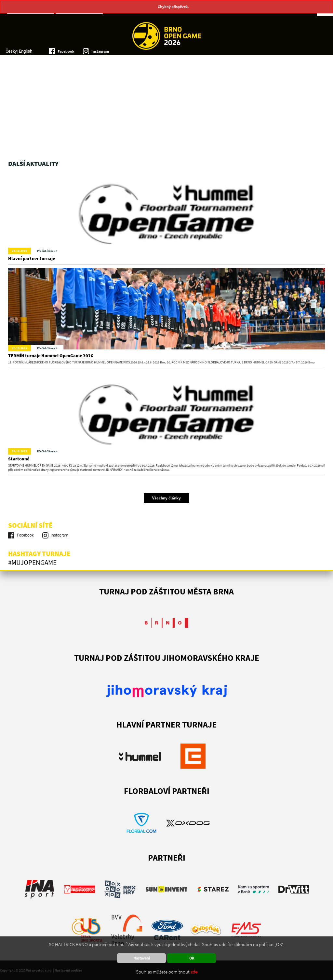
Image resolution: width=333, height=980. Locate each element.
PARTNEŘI (167, 857)
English (26, 51)
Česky (11, 51)
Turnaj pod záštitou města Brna (166, 591)
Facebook (66, 51)
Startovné (19, 459)
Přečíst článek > (47, 251)
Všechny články (166, 498)
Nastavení (142, 958)
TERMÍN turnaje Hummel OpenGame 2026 (51, 356)
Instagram (100, 51)
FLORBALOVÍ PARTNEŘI (167, 791)
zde (194, 972)
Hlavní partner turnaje (32, 258)
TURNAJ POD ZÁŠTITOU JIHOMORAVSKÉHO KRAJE (167, 658)
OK (192, 958)
